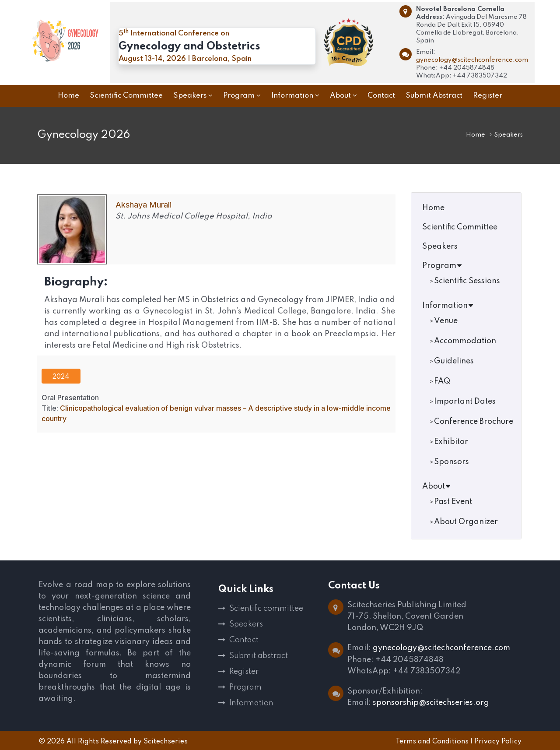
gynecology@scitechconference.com (472, 60)
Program (442, 266)
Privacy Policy (498, 741)
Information (448, 306)
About (437, 486)
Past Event (453, 502)
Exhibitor (451, 442)
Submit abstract (259, 656)
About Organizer (466, 522)
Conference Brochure (474, 422)
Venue (446, 321)
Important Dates (465, 401)
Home (476, 135)
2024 (61, 376)
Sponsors (451, 462)
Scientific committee (266, 609)
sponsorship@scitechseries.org (431, 702)
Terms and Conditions (432, 741)
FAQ (442, 381)
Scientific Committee (460, 227)
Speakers (440, 246)
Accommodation (465, 341)
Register (244, 672)
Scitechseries (166, 741)
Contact (244, 640)
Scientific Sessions (467, 281)
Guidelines (454, 361)
